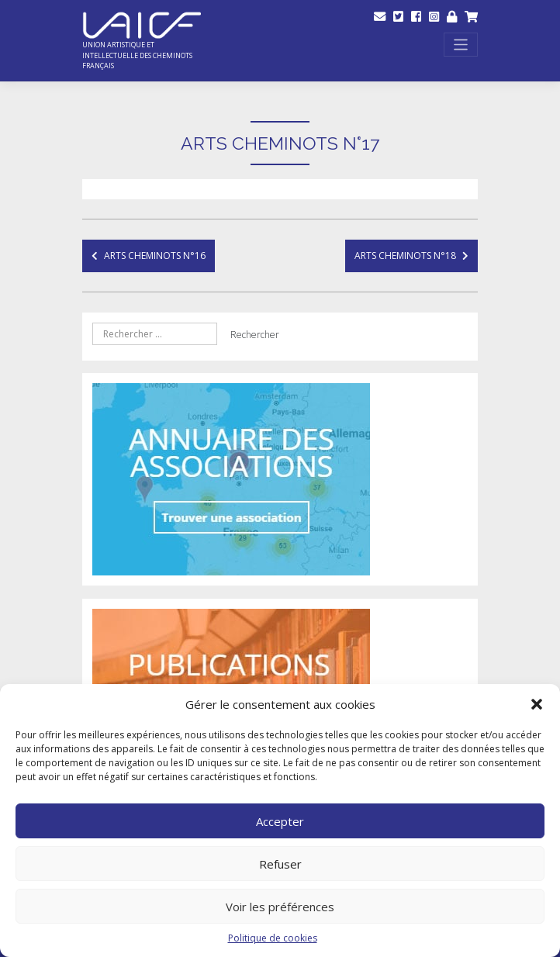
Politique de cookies (273, 938)
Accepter (280, 821)
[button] (537, 704)
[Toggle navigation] (461, 45)
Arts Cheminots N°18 (405, 256)
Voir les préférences (280, 907)
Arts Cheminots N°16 (155, 256)
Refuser (280, 864)
